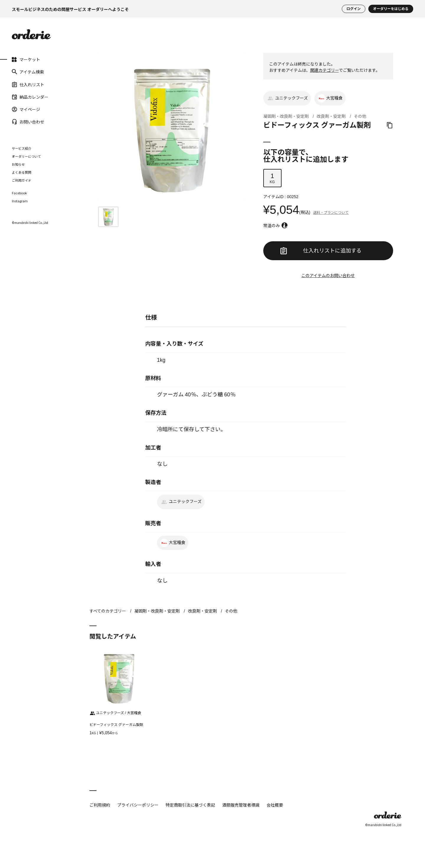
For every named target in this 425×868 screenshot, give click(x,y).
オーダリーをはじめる (391, 9)
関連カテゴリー (325, 70)
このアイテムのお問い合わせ (328, 276)
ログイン (354, 9)
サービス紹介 (22, 148)
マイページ (26, 109)
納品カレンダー (30, 97)
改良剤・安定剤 (331, 116)
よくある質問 (22, 172)
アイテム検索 (28, 72)
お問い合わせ (28, 122)
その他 (360, 116)
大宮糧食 (330, 98)
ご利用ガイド (22, 180)
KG (272, 178)
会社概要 (275, 805)
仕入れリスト (28, 84)
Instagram (20, 201)
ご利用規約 (100, 805)
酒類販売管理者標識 (241, 805)
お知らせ (18, 164)
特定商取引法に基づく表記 (190, 805)
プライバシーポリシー (138, 805)
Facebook (19, 193)
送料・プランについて (331, 213)
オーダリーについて (26, 156)
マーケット (26, 59)
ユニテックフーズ (287, 98)
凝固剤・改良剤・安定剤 (286, 116)
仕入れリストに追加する (321, 251)
